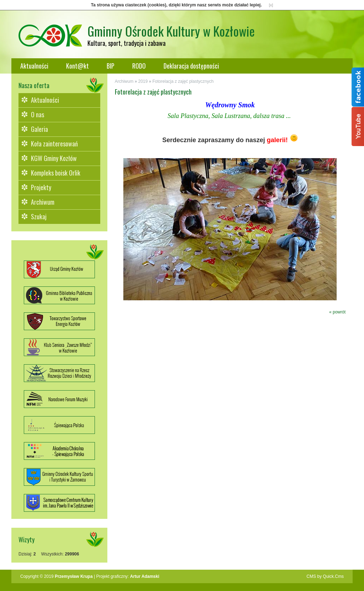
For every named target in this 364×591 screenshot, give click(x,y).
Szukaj (39, 216)
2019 (143, 81)
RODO (139, 66)
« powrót (337, 312)
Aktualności (34, 66)
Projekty (41, 187)
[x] (271, 5)
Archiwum (43, 202)
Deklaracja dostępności (191, 66)
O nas (38, 114)
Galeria (39, 129)
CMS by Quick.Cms (325, 576)
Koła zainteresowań (54, 144)
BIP (111, 66)
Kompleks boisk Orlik (56, 173)
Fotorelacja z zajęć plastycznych (183, 81)
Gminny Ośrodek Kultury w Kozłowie (171, 31)
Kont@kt (77, 66)
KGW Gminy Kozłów (54, 158)
